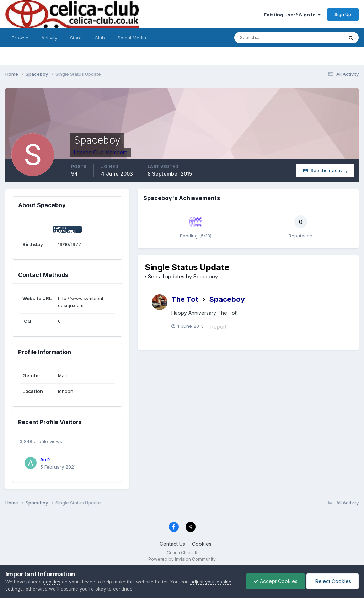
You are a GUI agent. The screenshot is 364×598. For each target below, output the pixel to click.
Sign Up (343, 14)
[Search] (266, 38)
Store (76, 38)
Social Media (132, 38)
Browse (20, 38)
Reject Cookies (333, 581)
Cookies (202, 544)
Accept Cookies (275, 581)
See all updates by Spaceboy (181, 276)
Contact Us (172, 544)
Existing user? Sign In (292, 15)
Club (100, 38)
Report (218, 327)
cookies (52, 582)
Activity (49, 38)
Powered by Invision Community (182, 559)
